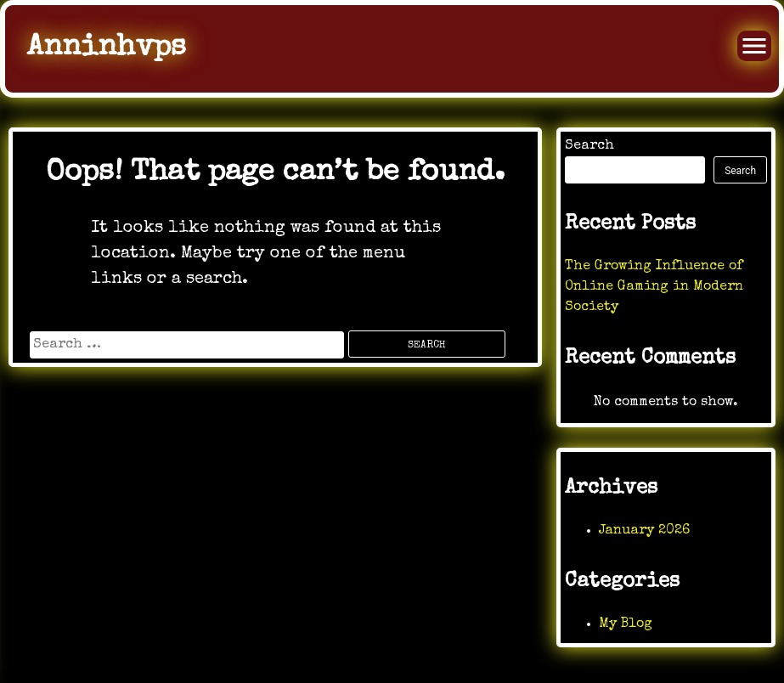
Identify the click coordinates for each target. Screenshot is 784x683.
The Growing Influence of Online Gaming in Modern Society (654, 287)
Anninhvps (106, 48)
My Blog (626, 624)
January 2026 (644, 531)
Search (589, 146)
